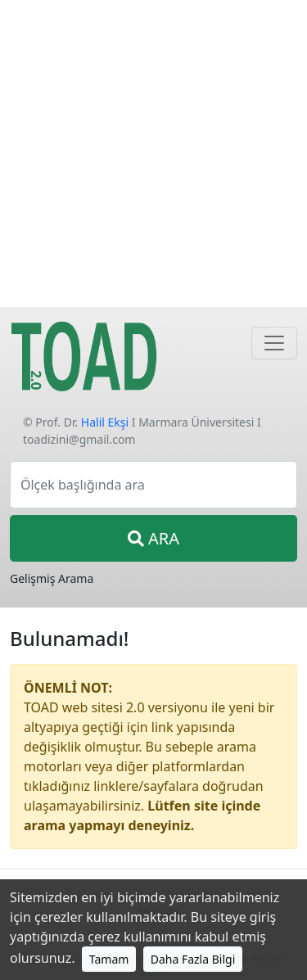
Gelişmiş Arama (52, 578)
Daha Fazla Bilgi (193, 959)
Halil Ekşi (105, 422)
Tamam (109, 959)
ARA (153, 538)
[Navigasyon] (274, 343)
